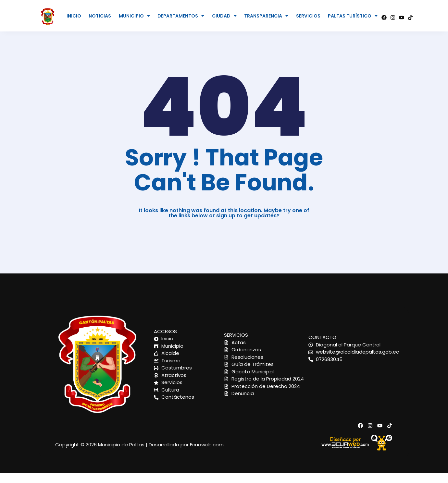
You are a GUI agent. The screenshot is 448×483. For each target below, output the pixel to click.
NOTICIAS (100, 16)
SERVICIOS (308, 16)
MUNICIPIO (134, 16)
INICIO (74, 16)
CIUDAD (224, 16)
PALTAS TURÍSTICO (353, 16)
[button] (134, 16)
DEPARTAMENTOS (181, 16)
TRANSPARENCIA (266, 16)
